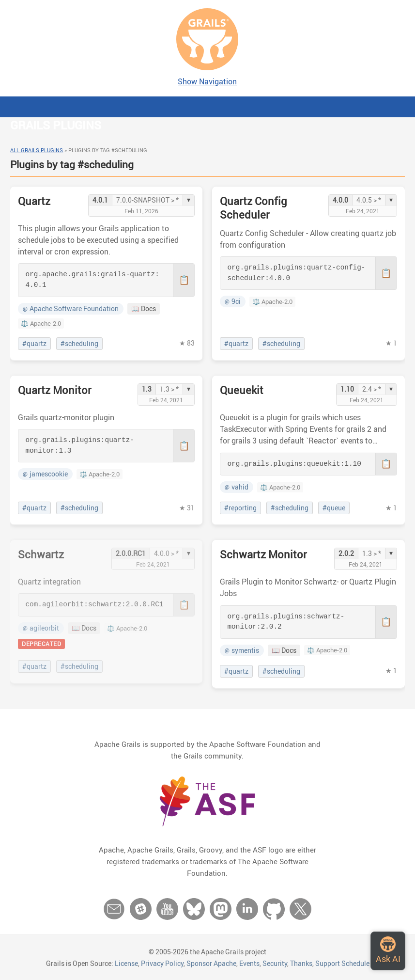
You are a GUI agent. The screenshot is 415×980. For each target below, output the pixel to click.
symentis (242, 650)
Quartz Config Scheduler (254, 208)
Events (249, 963)
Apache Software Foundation (71, 309)
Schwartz (41, 554)
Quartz (34, 201)
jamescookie (45, 474)
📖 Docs (144, 309)
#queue (334, 508)
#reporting (240, 508)
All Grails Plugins (37, 150)
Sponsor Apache (211, 963)
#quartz (34, 344)
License (126, 963)
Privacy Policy (162, 963)
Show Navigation (207, 81)
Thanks (301, 963)
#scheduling (79, 344)
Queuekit (242, 390)
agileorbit (41, 628)
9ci (233, 301)
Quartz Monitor (55, 390)
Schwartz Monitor (263, 554)
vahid (237, 487)
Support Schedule (342, 963)
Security (275, 963)
